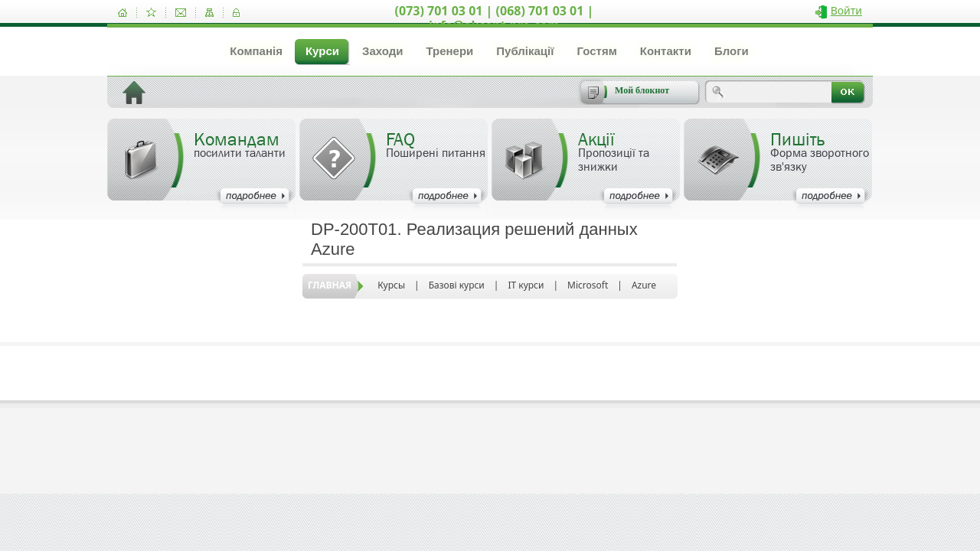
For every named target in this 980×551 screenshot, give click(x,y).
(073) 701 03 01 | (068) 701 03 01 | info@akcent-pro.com (495, 18)
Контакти (666, 51)
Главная (330, 285)
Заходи (382, 51)
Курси (322, 51)
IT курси (526, 285)
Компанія (256, 51)
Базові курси (457, 285)
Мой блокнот (642, 90)
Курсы (391, 285)
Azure (644, 285)
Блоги (732, 51)
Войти (846, 10)
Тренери (449, 51)
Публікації (525, 51)
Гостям (596, 51)
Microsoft (588, 285)
